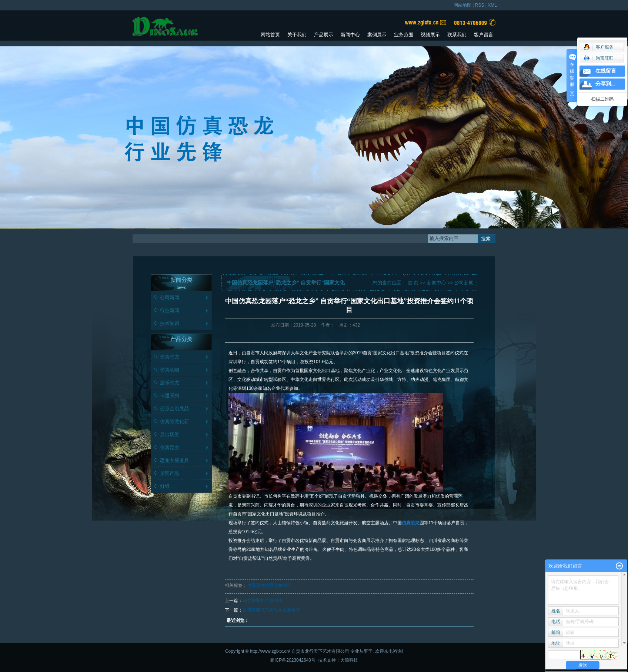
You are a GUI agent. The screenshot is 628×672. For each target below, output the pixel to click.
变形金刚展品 (174, 409)
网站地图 (462, 5)
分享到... (605, 84)
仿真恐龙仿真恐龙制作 (269, 585)
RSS (480, 5)
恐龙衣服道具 (174, 460)
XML (492, 5)
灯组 (165, 486)
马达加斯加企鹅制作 (263, 601)
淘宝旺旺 (599, 58)
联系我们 (457, 35)
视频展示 (430, 35)
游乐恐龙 (170, 383)
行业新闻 (170, 310)
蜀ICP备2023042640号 (293, 660)
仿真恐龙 (170, 357)
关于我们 (297, 35)
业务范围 (404, 35)
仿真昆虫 (170, 447)
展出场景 (170, 434)
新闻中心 (350, 35)
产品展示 (324, 35)
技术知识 (170, 323)
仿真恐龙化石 (174, 422)
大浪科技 (349, 660)
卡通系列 (170, 396)
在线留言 (606, 71)
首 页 (413, 283)
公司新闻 (170, 297)
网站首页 (270, 35)
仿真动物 (170, 370)
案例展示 (377, 35)
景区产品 (170, 473)
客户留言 (484, 35)
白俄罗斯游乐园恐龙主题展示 (271, 610)
